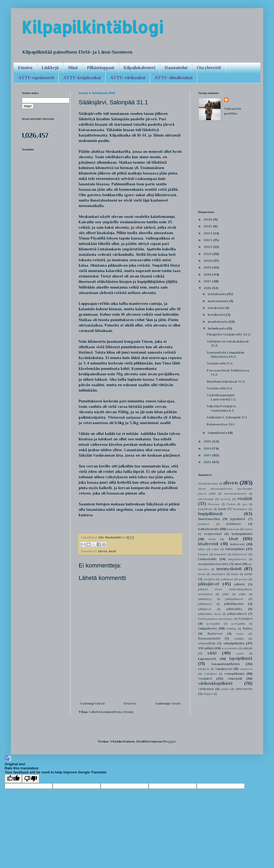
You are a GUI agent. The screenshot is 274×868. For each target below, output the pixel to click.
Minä (73, 68)
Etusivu (25, 68)
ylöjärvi (208, 694)
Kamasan (233, 529)
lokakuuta (216, 308)
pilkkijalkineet (234, 599)
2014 (208, 448)
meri (238, 564)
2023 (208, 240)
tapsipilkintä (241, 658)
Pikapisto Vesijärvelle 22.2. (229, 334)
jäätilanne (234, 524)
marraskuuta (219, 301)
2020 (208, 261)
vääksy (225, 689)
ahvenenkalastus (235, 494)
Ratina (248, 628)
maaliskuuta (218, 322)
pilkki (242, 594)
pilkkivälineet (237, 614)
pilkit (226, 594)
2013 (208, 455)
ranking (231, 629)
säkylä (248, 648)
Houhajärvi (240, 509)
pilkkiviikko (234, 609)
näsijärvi (209, 579)
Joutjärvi (204, 524)
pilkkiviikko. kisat (210, 614)
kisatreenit (208, 544)
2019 (208, 267)
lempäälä (220, 554)
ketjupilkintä (242, 534)
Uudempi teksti (92, 703)
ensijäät (245, 498)
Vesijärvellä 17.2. (220, 363)
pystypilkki (238, 624)
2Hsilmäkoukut (208, 484)
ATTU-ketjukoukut (82, 78)
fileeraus (214, 504)
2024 (208, 233)
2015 (208, 441)
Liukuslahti (207, 559)
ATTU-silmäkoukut (174, 78)
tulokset (204, 669)
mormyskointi (229, 569)
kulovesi (237, 544)
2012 (208, 462)
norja (248, 574)
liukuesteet (240, 554)
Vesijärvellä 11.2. (220, 388)
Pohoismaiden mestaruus (215, 619)
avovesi (225, 499)
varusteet (246, 669)
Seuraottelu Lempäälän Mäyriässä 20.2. (225, 355)
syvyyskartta (230, 648)
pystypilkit (213, 624)
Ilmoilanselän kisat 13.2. (226, 381)
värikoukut (206, 689)
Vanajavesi (224, 669)
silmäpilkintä (234, 643)
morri (202, 574)
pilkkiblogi (205, 599)
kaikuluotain (208, 529)
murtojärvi (218, 574)
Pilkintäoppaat (101, 68)
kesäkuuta (217, 314)
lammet (203, 554)
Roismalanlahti (209, 638)
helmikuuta (217, 328)
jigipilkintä (238, 519)
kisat (112, 551)
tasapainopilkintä (225, 664)
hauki (222, 509)
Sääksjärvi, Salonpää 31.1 (227, 417)
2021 (208, 254)
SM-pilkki (206, 648)
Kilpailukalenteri (139, 68)
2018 (208, 274)
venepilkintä (234, 674)
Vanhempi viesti (168, 703)
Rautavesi (215, 634)
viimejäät (235, 678)
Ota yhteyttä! (209, 68)
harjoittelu (205, 509)
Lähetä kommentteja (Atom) (111, 712)
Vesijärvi (205, 678)
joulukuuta (217, 294)
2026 (208, 219)
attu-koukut (206, 499)
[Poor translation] (31, 779)
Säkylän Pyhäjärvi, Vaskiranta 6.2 (222, 408)
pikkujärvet (209, 584)
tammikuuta (218, 433)
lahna (202, 549)
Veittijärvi (210, 674)
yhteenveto (244, 689)
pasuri (243, 579)
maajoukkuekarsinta (213, 564)
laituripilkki (235, 549)
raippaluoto (208, 628)
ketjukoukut (213, 534)
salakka (239, 639)
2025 (208, 226)
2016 (208, 288)
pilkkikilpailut (234, 604)
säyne (240, 654)
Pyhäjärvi (245, 619)
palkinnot (227, 579)
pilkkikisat (205, 609)
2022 (208, 247)
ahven (103, 551)
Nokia (235, 574)
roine (240, 634)
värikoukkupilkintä (215, 683)
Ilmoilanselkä (209, 519)
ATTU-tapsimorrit (36, 78)
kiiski (212, 539)
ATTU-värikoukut (128, 78)
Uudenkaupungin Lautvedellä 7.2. (222, 397)
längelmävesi (237, 559)
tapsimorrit (207, 659)
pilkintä (240, 584)
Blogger (169, 741)
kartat (248, 529)
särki (212, 653)
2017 (208, 281)
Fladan (231, 504)
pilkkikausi (205, 604)
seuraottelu (207, 643)
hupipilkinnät (210, 514)
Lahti (215, 549)
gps (245, 504)
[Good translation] (13, 779)
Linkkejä (50, 68)
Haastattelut (176, 68)
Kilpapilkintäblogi (93, 27)
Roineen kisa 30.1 (221, 424)
